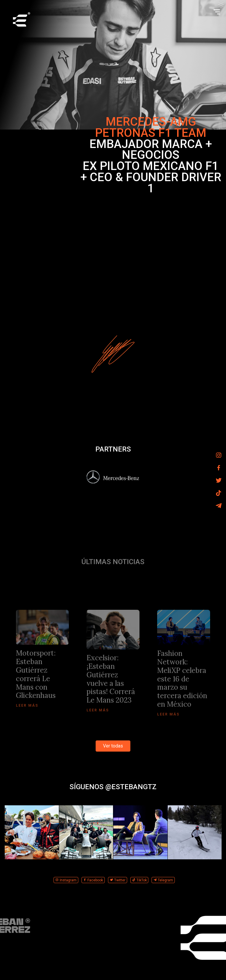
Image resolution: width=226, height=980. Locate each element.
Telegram (163, 880)
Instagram (66, 880)
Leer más (27, 705)
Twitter (118, 880)
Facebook (93, 880)
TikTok (139, 880)
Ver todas (113, 746)
